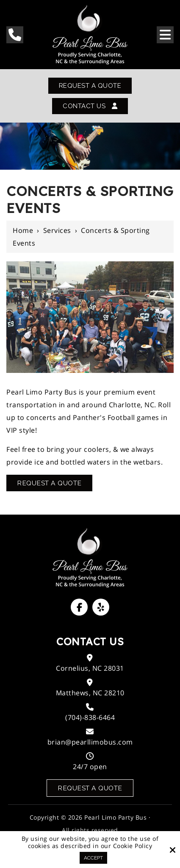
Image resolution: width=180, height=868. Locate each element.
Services (57, 231)
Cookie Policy (133, 846)
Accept (93, 858)
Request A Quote (90, 86)
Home (23, 231)
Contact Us (90, 107)
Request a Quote (90, 789)
